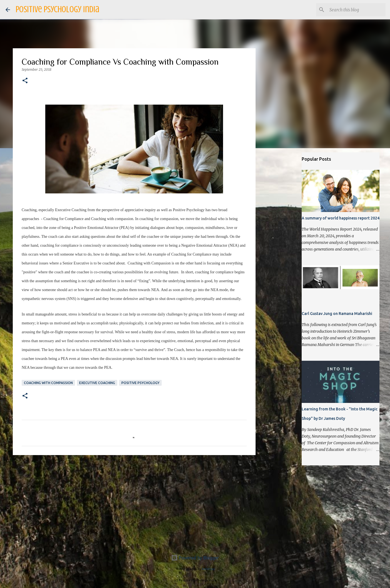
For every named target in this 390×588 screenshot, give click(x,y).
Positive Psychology (140, 383)
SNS (71, 299)
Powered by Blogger (195, 558)
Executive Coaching (97, 383)
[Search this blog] (356, 10)
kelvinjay (208, 569)
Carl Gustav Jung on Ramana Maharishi (337, 314)
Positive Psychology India (57, 9)
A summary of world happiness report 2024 (341, 218)
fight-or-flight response (60, 332)
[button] (25, 81)
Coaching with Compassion (48, 383)
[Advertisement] (134, 502)
